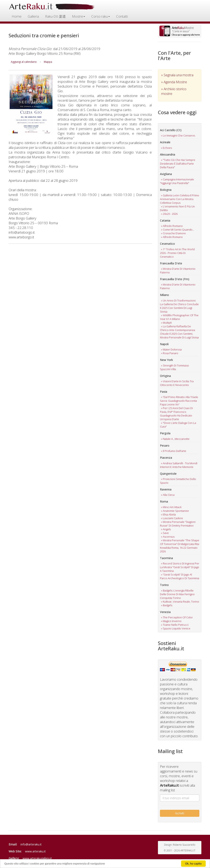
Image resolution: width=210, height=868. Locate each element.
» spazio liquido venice (176, 628)
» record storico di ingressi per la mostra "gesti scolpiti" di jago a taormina (180, 567)
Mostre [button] (79, 16)
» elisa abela (168, 514)
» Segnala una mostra (177, 75)
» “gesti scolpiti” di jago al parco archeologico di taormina (180, 576)
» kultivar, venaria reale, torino (180, 602)
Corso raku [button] (101, 16)
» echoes (166, 148)
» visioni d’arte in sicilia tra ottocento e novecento (177, 383)
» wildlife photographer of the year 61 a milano (179, 317)
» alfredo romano (172, 226)
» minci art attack (171, 507)
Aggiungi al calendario (24, 62)
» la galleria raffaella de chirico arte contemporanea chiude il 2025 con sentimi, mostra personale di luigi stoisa (179, 332)
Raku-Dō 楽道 (55, 16)
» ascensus (168, 537)
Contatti (122, 16)
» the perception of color (177, 617)
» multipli (166, 323)
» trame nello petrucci (175, 625)
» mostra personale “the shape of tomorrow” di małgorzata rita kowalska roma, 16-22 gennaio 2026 (180, 546)
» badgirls (167, 605)
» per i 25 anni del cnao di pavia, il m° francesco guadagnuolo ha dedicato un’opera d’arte (176, 414)
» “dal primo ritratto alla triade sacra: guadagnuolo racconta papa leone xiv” (179, 401)
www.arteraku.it (35, 851)
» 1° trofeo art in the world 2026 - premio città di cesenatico (177, 253)
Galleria (33, 16)
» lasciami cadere (172, 518)
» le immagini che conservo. (178, 135)
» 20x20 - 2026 (169, 214)
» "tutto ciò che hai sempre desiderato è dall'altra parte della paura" (178, 164)
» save (165, 533)
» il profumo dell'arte (174, 451)
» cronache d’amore (173, 233)
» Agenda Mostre (174, 82)
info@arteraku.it (31, 844)
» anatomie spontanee (175, 511)
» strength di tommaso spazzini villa (174, 367)
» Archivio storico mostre (174, 91)
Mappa (48, 62)
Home (17, 16)
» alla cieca (168, 495)
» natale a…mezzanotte (175, 439)
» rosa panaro (170, 353)
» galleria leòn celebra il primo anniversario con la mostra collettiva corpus (180, 199)
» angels (166, 529)
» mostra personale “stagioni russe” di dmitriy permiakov (178, 524)
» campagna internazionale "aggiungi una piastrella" (177, 181)
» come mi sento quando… (178, 230)
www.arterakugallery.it (37, 858)
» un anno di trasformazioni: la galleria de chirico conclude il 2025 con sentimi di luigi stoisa (179, 306)
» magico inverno (171, 621)
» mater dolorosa (171, 349)
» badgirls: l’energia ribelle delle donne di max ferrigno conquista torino (177, 594)
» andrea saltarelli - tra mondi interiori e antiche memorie (179, 465)
